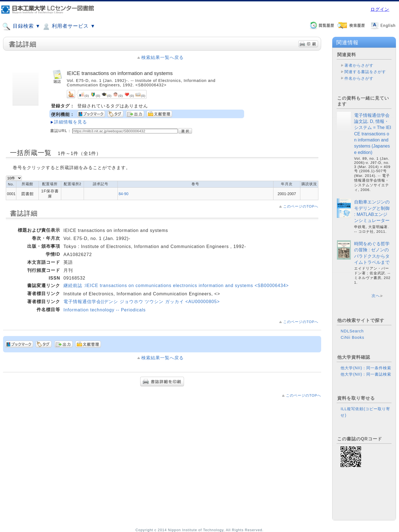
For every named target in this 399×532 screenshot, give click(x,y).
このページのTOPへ (301, 206)
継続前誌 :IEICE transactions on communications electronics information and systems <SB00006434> (176, 286)
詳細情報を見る (71, 122)
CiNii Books (352, 337)
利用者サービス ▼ (69, 27)
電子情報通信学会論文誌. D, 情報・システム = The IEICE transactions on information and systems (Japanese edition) (373, 134)
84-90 (124, 194)
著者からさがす (359, 65)
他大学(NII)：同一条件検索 (366, 368)
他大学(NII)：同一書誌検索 (366, 374)
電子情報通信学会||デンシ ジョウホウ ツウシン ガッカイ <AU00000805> (142, 302)
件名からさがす (359, 78)
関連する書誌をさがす (365, 72)
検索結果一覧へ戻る (163, 57)
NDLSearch (352, 331)
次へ (376, 296)
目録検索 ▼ (21, 27)
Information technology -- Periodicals (105, 310)
